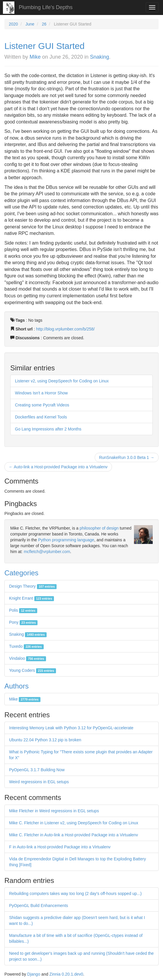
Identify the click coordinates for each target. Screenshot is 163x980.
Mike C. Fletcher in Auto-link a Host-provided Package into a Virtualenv (73, 835)
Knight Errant (32, 598)
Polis (23, 610)
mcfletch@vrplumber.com (47, 552)
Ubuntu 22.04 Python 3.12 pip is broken (45, 740)
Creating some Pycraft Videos (42, 405)
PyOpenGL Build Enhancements (39, 906)
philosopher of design (99, 528)
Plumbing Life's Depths (46, 7)
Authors (17, 686)
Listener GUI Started (44, 46)
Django (34, 974)
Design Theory (33, 586)
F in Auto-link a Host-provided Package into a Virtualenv (60, 847)
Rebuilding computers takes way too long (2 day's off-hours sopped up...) (75, 893)
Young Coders (33, 670)
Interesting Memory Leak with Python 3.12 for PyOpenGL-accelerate (71, 728)
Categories (21, 573)
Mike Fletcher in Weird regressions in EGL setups (54, 811)
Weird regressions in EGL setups (39, 782)
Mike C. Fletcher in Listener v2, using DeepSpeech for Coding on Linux (74, 823)
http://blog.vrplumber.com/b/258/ (65, 329)
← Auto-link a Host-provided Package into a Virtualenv (58, 467)
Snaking (100, 57)
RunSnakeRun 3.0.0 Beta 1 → (127, 457)
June (30, 24)
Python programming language (66, 540)
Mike (35, 57)
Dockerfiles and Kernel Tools (41, 417)
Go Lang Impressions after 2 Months (48, 429)
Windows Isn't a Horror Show (41, 393)
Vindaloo (28, 658)
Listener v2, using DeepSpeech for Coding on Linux (62, 381)
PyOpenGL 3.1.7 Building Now (37, 770)
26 (44, 24)
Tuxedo (26, 646)
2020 (13, 24)
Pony (23, 622)
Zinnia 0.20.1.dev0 (66, 974)
